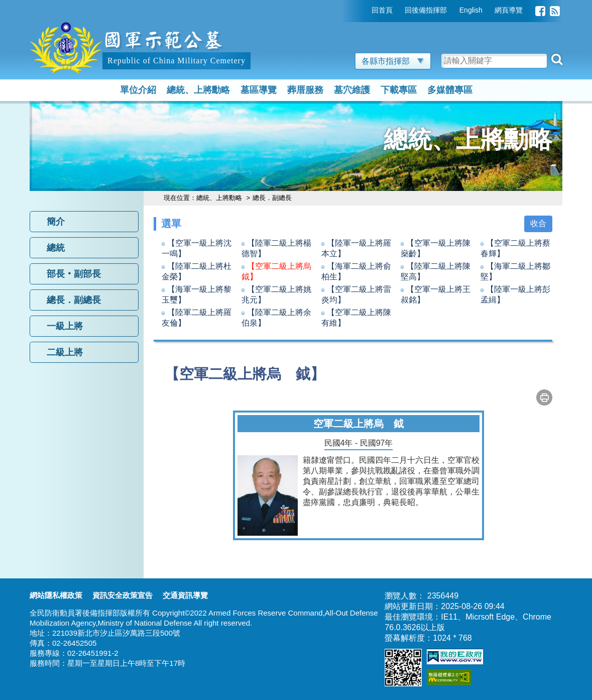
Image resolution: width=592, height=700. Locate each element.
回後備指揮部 (426, 10)
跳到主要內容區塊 (62, 5)
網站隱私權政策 (56, 595)
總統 (56, 248)
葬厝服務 (305, 90)
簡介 (56, 222)
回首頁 (382, 10)
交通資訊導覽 (185, 595)
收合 (538, 223)
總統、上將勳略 (198, 90)
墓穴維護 (352, 90)
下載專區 (399, 90)
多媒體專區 (450, 90)
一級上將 (65, 326)
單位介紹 (138, 90)
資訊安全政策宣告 (123, 595)
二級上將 (65, 352)
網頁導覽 (509, 10)
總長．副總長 (74, 300)
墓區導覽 (259, 90)
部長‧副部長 (74, 274)
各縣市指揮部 (393, 61)
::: (365, 10)
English (471, 10)
